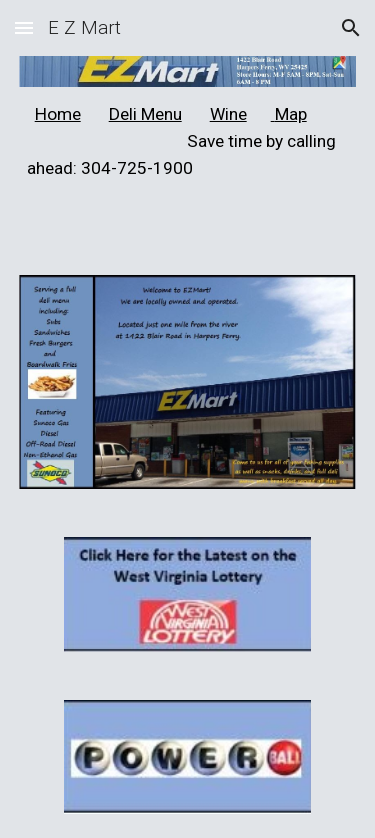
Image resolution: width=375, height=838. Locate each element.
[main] (188, 141)
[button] (24, 27)
